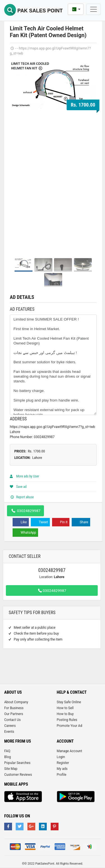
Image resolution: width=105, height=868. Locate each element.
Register (63, 763)
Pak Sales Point (33, 11)
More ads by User (25, 476)
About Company (16, 702)
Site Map (11, 769)
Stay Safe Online (69, 702)
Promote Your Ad (70, 726)
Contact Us (12, 720)
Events (9, 732)
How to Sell (65, 708)
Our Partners (14, 714)
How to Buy (65, 714)
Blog (8, 757)
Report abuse (22, 497)
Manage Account (70, 751)
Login (61, 757)
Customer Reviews (18, 775)
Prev (17, 156)
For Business (14, 708)
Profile (62, 775)
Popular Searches (17, 763)
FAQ (7, 751)
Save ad (18, 487)
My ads (62, 769)
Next (89, 156)
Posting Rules (67, 720)
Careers (10, 726)
